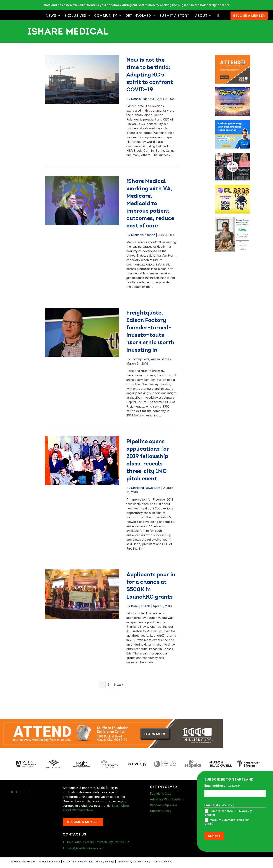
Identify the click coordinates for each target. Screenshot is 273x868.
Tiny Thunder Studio (82, 862)
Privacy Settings (105, 862)
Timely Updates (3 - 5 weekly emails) (228, 813)
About (201, 16)
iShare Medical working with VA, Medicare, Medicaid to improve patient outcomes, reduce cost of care (150, 204)
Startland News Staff (146, 488)
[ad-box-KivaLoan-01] (233, 219)
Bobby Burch (140, 606)
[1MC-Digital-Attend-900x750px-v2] (233, 57)
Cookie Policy (143, 862)
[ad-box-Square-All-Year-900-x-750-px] (233, 187)
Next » (119, 685)
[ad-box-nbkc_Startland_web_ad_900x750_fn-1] (233, 122)
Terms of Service (163, 862)
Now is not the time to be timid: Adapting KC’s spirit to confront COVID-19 (150, 75)
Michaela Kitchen (143, 235)
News (51, 16)
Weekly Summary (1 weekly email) (227, 822)
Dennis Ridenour (143, 99)
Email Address (222, 786)
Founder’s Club (161, 794)
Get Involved (138, 16)
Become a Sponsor (164, 805)
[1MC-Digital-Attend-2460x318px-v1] (111, 733)
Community (106, 16)
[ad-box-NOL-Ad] (233, 89)
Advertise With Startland (167, 799)
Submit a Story (174, 16)
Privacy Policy (125, 862)
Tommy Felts (140, 359)
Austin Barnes (161, 359)
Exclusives (75, 16)
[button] (59, 16)
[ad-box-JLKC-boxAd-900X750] (233, 154)
